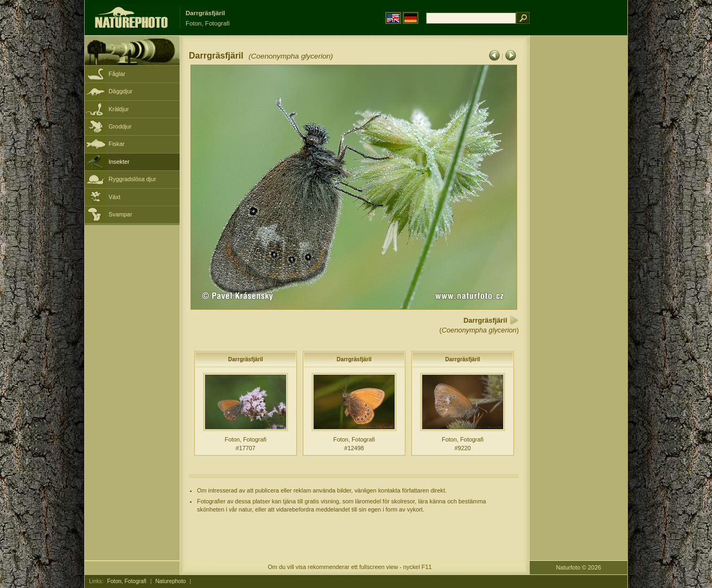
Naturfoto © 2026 (579, 567)
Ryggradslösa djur (132, 179)
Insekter (119, 162)
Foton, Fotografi (127, 581)
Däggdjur (120, 91)
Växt (115, 197)
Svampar (120, 214)
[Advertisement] (578, 209)
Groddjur (120, 126)
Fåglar (117, 74)
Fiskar (117, 144)
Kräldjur (119, 109)
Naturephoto (170, 581)
